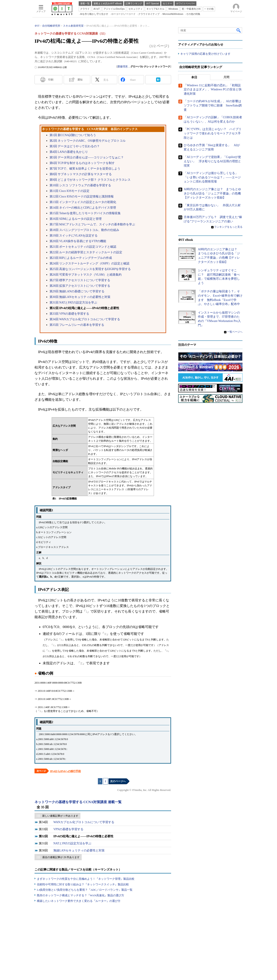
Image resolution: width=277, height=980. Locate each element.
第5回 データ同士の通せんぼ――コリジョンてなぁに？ (87, 157)
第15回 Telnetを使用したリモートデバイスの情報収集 (85, 213)
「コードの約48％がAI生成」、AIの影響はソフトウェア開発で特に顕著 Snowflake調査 (213, 106)
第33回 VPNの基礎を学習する (69, 314)
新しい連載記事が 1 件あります (60, 816)
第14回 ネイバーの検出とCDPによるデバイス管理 (83, 208)
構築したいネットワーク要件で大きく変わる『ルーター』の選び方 (79, 901)
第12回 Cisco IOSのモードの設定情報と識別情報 (82, 196)
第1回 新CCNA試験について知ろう (73, 135)
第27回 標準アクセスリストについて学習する (80, 280)
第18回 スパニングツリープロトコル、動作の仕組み (84, 230)
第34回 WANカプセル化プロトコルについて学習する (85, 319)
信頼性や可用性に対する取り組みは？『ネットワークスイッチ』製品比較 (83, 884)
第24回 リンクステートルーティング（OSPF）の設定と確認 (90, 263)
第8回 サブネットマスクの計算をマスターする (81, 174)
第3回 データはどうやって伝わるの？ (75, 146)
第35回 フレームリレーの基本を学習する (77, 325)
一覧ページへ (235, 332)
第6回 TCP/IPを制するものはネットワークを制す (82, 163)
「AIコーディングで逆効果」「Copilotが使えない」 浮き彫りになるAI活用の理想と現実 (212, 161)
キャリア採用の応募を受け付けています (205, 54)
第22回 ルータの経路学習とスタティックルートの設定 (86, 252)
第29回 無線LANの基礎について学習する (77, 291)
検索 (239, 30)
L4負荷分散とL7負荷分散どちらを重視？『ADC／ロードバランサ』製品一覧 (85, 890)
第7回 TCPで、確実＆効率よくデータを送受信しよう (85, 169)
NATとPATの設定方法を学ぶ (72, 843)
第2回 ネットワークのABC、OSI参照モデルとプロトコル (88, 141)
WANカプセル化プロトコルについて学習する (84, 822)
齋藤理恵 (123, 67)
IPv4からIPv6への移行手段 (65, 771)
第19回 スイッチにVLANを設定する (74, 236)
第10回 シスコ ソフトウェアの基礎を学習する (80, 185)
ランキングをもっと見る (228, 227)
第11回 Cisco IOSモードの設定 (70, 191)
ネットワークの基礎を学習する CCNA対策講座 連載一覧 (78, 802)
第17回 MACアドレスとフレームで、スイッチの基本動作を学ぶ (92, 224)
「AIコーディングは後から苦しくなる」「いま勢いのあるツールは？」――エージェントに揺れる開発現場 (212, 177)
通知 (80, 80)
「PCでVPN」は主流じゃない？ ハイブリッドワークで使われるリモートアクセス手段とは (213, 133)
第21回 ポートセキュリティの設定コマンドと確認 (83, 247)
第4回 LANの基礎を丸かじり (69, 152)
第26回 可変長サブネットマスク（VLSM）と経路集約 (86, 275)
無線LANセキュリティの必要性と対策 (79, 850)
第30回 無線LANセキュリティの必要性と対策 (80, 297)
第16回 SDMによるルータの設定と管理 (76, 219)
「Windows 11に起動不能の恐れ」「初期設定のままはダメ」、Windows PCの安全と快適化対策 (213, 90)
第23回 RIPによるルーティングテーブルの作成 (81, 258)
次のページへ (118, 781)
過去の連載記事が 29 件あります (61, 857)
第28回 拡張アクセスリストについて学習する (80, 286)
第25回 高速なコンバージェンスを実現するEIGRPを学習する (90, 269)
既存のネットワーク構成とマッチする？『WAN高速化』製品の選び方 (81, 895)
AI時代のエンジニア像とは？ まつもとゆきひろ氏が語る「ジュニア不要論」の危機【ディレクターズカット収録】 (212, 193)
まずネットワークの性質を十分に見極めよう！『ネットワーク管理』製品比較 (86, 879)
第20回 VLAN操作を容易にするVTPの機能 (78, 241)
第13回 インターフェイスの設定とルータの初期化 (83, 202)
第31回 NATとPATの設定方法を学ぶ (73, 303)
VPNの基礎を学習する (68, 829)
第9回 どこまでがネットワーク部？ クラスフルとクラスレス (90, 180)
